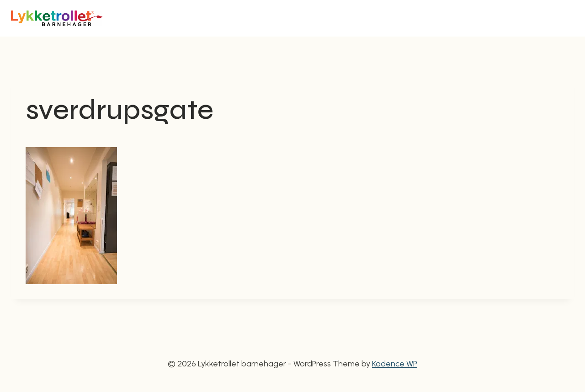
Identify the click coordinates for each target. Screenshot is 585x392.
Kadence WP (395, 364)
